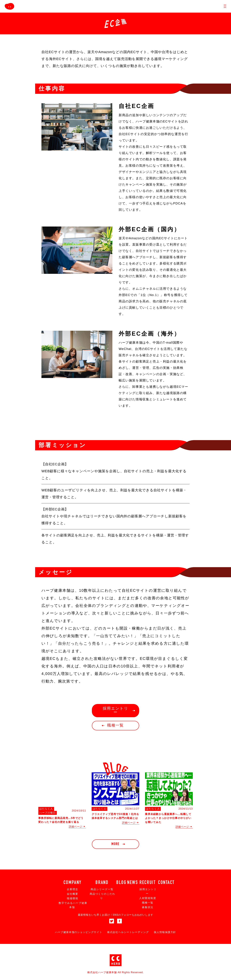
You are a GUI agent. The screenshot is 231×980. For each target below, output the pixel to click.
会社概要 (72, 894)
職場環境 (72, 898)
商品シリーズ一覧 (102, 889)
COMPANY (72, 883)
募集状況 (148, 907)
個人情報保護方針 (165, 932)
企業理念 (72, 889)
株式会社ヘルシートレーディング (128, 932)
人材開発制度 (148, 898)
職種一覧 (148, 903)
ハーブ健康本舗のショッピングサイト (79, 932)
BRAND (102, 883)
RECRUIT (148, 883)
